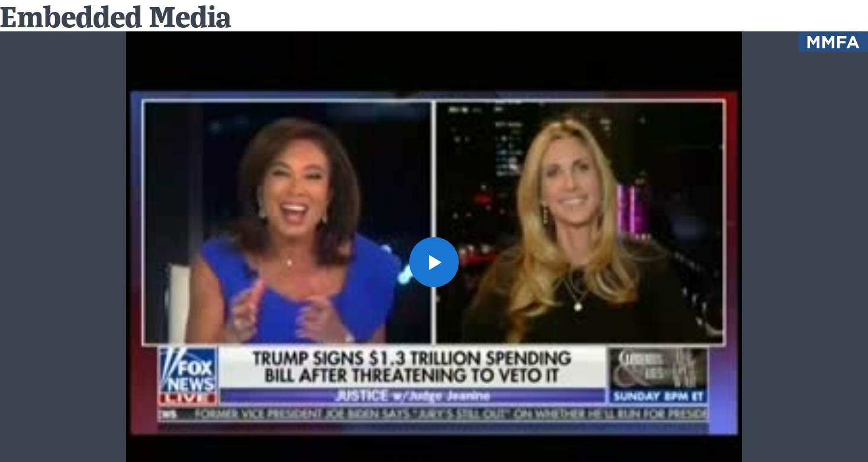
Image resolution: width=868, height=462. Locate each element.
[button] (434, 262)
